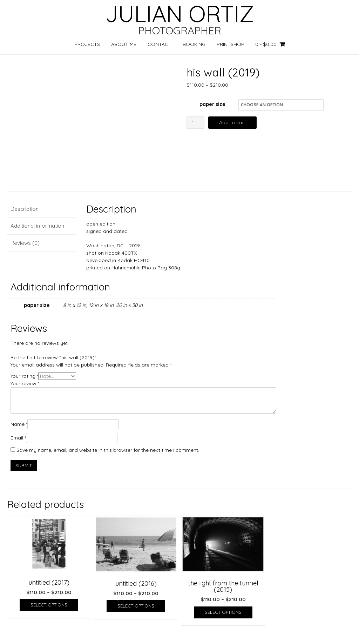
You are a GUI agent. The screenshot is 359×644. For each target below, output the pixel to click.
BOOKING (194, 44)
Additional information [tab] (37, 226)
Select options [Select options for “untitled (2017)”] (49, 605)
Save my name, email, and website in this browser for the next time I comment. (108, 450)
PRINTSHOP (231, 44)
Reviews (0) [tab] (25, 243)
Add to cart (232, 122)
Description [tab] (25, 209)
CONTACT (160, 44)
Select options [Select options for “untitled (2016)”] (136, 606)
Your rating (24, 376)
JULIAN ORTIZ (179, 14)
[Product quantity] (195, 123)
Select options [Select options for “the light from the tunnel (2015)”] (223, 612)
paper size (212, 104)
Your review (25, 383)
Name (19, 424)
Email (18, 438)
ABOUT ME (124, 44)
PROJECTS (87, 44)
